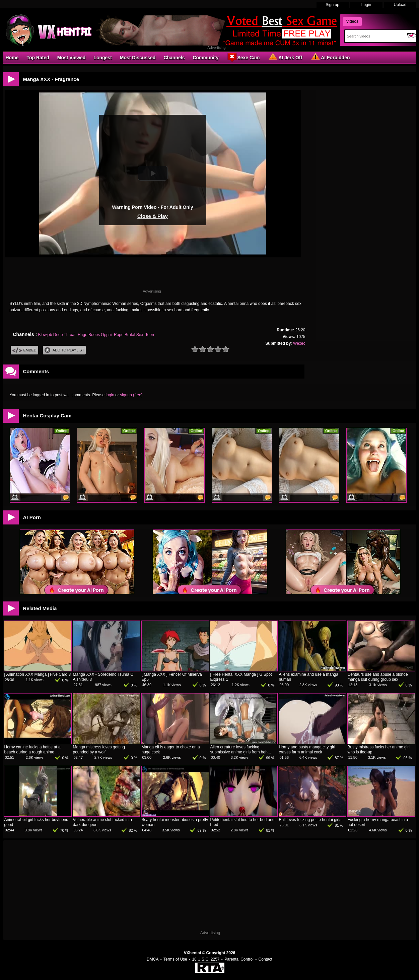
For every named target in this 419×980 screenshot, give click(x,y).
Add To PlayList (64, 350)
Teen (150, 335)
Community (205, 58)
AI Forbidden (330, 57)
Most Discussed (138, 58)
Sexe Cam (243, 57)
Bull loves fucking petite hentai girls (310, 820)
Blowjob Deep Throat (57, 335)
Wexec (299, 343)
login (110, 395)
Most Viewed (72, 58)
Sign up (332, 5)
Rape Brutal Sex (128, 335)
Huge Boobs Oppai (95, 335)
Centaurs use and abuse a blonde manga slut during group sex (378, 677)
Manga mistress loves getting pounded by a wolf (99, 750)
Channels (174, 58)
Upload (400, 5)
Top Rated (38, 58)
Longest (102, 58)
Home (12, 58)
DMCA (153, 959)
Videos (352, 21)
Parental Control (239, 959)
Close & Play (153, 216)
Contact (265, 959)
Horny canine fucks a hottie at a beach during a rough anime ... (32, 750)
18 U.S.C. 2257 (206, 959)
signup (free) (131, 395)
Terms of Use (175, 959)
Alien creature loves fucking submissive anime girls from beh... (241, 750)
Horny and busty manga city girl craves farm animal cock (307, 750)
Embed (24, 350)
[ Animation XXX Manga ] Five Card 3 (38, 674)
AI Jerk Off (285, 57)
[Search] (375, 36)
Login (366, 5)
